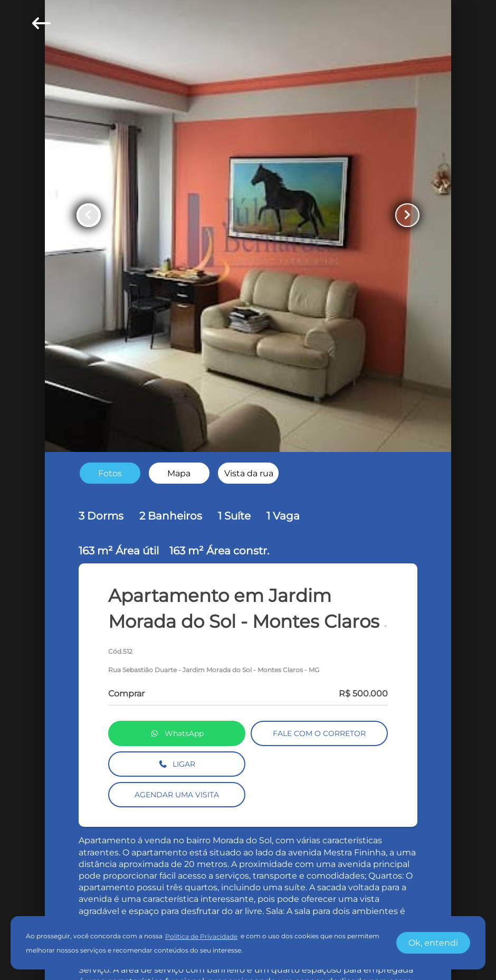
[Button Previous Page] (89, 215)
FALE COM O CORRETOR (319, 733)
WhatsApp (177, 733)
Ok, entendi (433, 943)
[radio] (110, 473)
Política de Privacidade (201, 936)
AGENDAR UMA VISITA (177, 795)
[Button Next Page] (407, 215)
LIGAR (177, 764)
